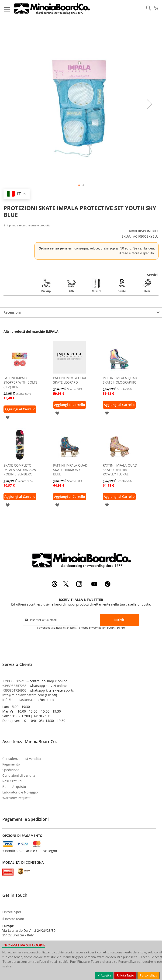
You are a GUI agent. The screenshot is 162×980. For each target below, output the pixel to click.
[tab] (81, 312)
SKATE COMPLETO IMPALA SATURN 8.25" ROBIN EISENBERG (20, 470)
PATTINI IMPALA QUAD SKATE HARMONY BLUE (70, 470)
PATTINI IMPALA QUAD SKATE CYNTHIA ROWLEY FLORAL (120, 470)
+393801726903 (14, 690)
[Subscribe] (120, 620)
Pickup (46, 286)
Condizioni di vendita (19, 775)
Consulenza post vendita (22, 759)
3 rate (122, 286)
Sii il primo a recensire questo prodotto (27, 225)
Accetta (105, 975)
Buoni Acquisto (14, 787)
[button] (149, 104)
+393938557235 (14, 686)
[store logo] (52, 9)
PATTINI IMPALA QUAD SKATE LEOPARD (70, 380)
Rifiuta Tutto (125, 975)
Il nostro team (13, 919)
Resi (147, 286)
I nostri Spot (12, 912)
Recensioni (12, 312)
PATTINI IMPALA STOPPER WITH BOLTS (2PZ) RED (21, 382)
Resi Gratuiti (12, 781)
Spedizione (11, 770)
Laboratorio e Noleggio (20, 792)
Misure (97, 286)
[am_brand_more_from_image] (20, 372)
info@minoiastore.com (20, 700)
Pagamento (11, 764)
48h (71, 286)
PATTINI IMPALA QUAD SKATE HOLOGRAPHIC (120, 380)
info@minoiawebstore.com (23, 695)
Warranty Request (16, 798)
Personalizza (148, 975)
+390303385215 (14, 681)
